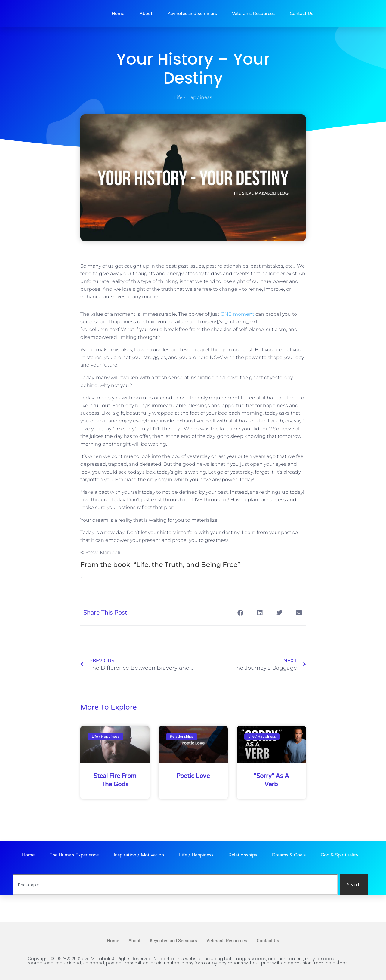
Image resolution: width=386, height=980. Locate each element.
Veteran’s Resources (253, 14)
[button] (241, 613)
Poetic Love (193, 776)
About (146, 14)
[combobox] (175, 885)
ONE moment (237, 314)
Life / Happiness (193, 97)
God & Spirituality (340, 855)
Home (118, 14)
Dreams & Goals (289, 855)
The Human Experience (74, 855)
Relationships (243, 855)
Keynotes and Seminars (192, 14)
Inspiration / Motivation (139, 855)
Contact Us (301, 14)
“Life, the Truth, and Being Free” (187, 565)
